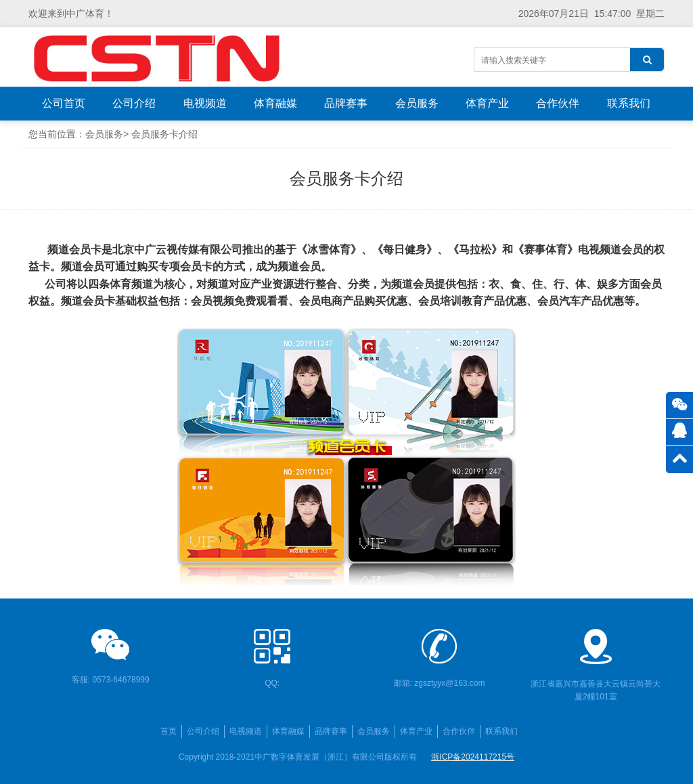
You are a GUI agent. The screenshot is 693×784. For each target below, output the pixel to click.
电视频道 (205, 103)
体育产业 (487, 103)
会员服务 (417, 103)
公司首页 (64, 103)
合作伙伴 (558, 103)
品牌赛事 (346, 103)
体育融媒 (275, 103)
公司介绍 (134, 103)
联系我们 (629, 103)
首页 (169, 731)
